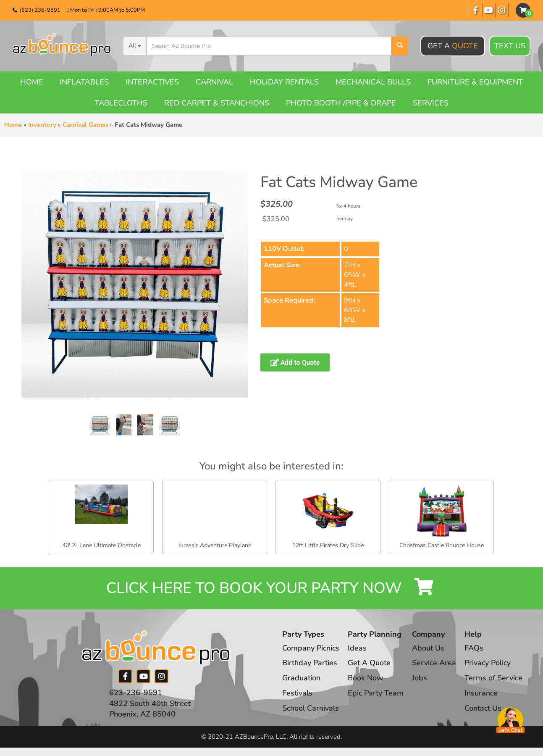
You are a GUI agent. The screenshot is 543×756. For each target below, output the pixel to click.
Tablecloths (121, 103)
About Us (428, 648)
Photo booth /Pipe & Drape (341, 103)
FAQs (474, 648)
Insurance (481, 693)
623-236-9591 (136, 693)
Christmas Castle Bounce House (442, 545)
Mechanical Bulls (373, 82)
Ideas (357, 648)
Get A (453, 46)
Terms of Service (493, 678)
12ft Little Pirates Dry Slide (328, 545)
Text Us (510, 46)
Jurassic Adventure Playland (215, 545)
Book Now (365, 678)
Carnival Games (85, 125)
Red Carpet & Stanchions (217, 103)
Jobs (420, 678)
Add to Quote (295, 362)
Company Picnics (311, 648)
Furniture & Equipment (475, 82)
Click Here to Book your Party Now (272, 588)
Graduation (301, 678)
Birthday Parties (310, 663)
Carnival (214, 82)
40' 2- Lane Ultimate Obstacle (101, 545)
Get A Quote (369, 663)
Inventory (42, 125)
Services (431, 103)
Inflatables (84, 82)
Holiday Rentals (284, 82)
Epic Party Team (376, 693)
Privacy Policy (488, 663)
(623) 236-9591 (40, 10)
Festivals (297, 693)
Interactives (152, 82)
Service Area (434, 663)
